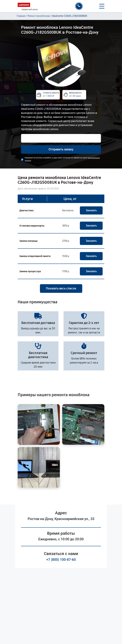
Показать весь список (61, 288)
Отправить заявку (61, 149)
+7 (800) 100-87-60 (61, 560)
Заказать (91, 210)
